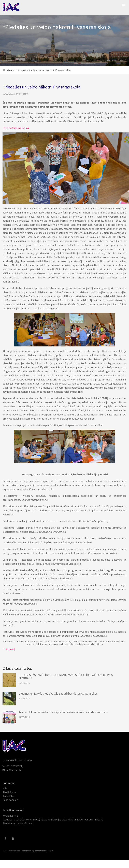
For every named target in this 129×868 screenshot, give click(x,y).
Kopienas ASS (10, 816)
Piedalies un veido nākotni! (18, 823)
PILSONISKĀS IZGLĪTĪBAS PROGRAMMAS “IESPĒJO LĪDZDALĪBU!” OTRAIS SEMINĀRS (66, 677)
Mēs (5, 788)
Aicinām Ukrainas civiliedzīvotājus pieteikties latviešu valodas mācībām (63, 712)
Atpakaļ (9, 649)
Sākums (10, 70)
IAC (27, 94)
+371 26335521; (14, 766)
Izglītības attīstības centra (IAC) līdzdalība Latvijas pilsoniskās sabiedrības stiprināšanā (53, 819)
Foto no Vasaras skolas (16, 128)
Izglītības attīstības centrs (42, 851)
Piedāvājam (9, 792)
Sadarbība (8, 796)
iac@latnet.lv (13, 770)
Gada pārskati (10, 800)
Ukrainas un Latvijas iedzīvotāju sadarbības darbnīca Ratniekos (58, 694)
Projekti (22, 70)
